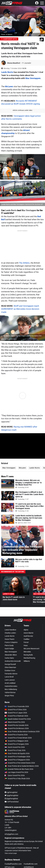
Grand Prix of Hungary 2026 (17, 744)
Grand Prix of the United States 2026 (20, 763)
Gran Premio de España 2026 (17, 753)
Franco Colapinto (11, 642)
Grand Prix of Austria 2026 (16, 735)
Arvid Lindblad (10, 683)
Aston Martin (28, 633)
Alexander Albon (11, 655)
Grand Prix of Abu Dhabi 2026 (17, 779)
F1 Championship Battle (9, 39)
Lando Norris (7, 72)
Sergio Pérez (9, 696)
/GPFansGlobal (12, 802)
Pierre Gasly (9, 645)
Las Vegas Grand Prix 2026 (16, 772)
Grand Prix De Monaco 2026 (17, 728)
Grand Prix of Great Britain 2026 (18, 738)
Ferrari (26, 642)
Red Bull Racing (29, 658)
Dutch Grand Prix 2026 (15, 747)
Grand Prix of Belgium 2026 (16, 741)
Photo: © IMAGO (7, 35)
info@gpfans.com (11, 834)
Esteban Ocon (10, 671)
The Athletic (24, 263)
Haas (26, 645)
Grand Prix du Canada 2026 (17, 725)
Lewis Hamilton (10, 630)
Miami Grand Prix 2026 (15, 722)
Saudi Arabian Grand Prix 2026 (18, 719)
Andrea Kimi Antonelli (13, 661)
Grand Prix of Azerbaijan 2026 (17, 757)
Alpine (26, 630)
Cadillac (27, 639)
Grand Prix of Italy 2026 (15, 750)
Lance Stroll (9, 677)
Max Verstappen (33, 78)
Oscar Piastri (9, 639)
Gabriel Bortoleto (11, 686)
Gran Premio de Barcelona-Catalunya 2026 (22, 732)
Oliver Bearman (10, 667)
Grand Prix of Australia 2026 (17, 706)
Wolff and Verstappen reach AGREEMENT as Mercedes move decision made (20, 309)
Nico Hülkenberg (11, 689)
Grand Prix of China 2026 (16, 710)
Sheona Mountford (14, 63)
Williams (27, 661)
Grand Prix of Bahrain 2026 (16, 716)
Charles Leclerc (10, 633)
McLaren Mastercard (31, 649)
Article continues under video (22, 110)
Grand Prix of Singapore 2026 (17, 760)
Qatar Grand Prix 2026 (15, 775)
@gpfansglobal (11, 795)
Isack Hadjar (9, 649)
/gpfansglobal (11, 792)
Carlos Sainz (9, 658)
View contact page (11, 853)
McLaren (9, 86)
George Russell (10, 664)
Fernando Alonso (11, 674)
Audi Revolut (28, 636)
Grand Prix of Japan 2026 (16, 713)
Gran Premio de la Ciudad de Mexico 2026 (22, 766)
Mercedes (27, 652)
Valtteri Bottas (10, 692)
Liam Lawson (10, 680)
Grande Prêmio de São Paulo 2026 (19, 769)
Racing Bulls (28, 655)
